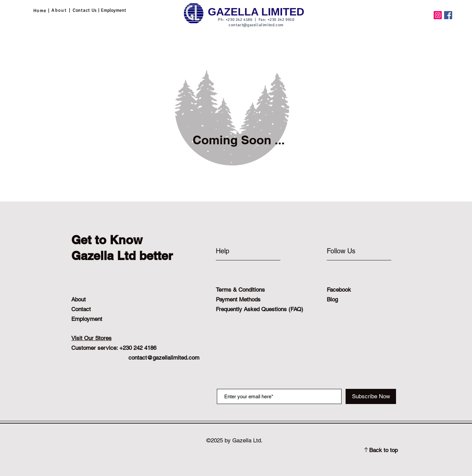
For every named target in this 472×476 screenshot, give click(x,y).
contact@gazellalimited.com (256, 25)
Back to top (383, 450)
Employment (87, 319)
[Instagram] (438, 15)
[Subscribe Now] (371, 396)
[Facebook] (448, 15)
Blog (332, 299)
